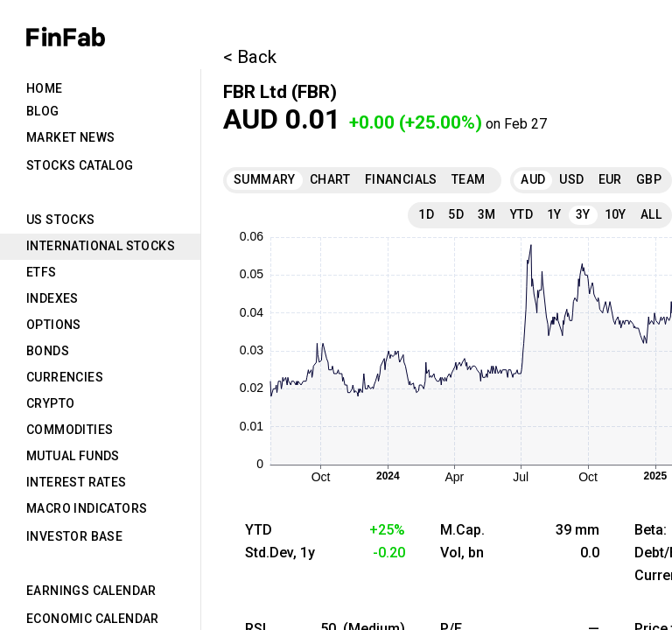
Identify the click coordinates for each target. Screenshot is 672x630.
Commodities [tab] (70, 430)
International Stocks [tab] (101, 246)
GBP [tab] (649, 179)
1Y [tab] (554, 214)
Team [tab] (469, 179)
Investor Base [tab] (74, 536)
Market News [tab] (70, 137)
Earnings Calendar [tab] (91, 591)
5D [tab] (456, 214)
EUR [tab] (610, 179)
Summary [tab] (265, 179)
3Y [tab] (583, 214)
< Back (250, 57)
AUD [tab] (533, 179)
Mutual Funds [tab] (73, 456)
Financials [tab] (401, 179)
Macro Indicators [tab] (87, 508)
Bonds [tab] (48, 351)
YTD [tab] (521, 214)
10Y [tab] (616, 214)
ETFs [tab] (42, 272)
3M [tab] (487, 214)
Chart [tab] (330, 179)
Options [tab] (54, 325)
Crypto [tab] (50, 403)
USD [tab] (571, 179)
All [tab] (651, 214)
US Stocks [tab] (61, 220)
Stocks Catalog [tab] (80, 165)
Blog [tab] (43, 111)
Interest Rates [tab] (77, 482)
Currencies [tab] (65, 377)
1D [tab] (426, 214)
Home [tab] (45, 88)
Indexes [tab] (52, 298)
